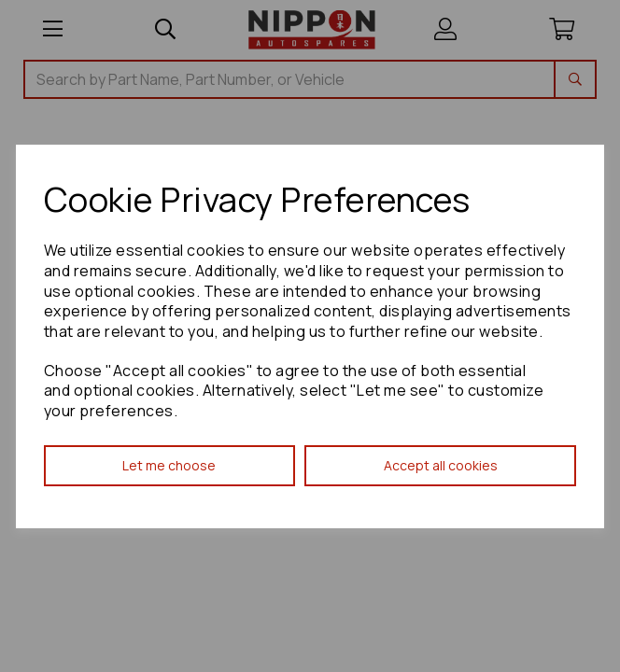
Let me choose (169, 465)
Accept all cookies (441, 465)
